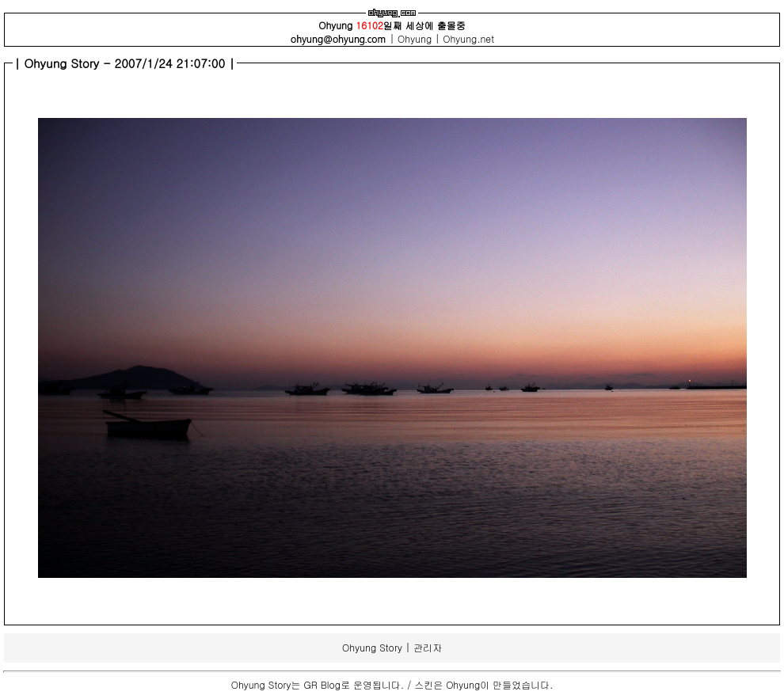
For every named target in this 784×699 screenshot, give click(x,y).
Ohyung (416, 38)
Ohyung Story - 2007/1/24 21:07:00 (127, 63)
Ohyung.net (468, 38)
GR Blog (322, 684)
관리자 (428, 647)
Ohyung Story (372, 647)
